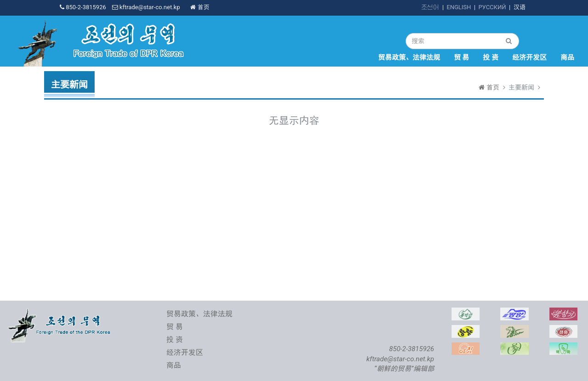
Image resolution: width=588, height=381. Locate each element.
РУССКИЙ (492, 7)
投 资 (491, 57)
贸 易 (462, 57)
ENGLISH (459, 7)
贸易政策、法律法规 (409, 57)
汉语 (520, 7)
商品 (567, 57)
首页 (200, 7)
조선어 (430, 7)
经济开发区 (529, 57)
